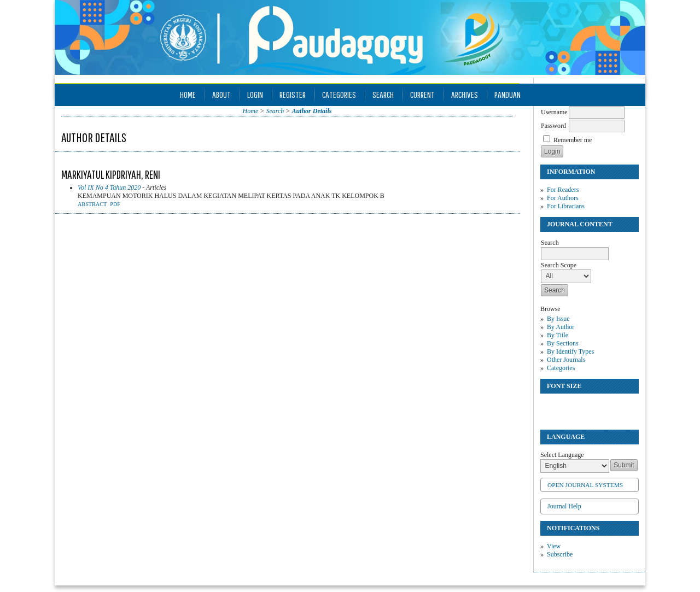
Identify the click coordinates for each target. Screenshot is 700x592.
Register (293, 94)
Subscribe (560, 554)
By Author (561, 327)
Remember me (573, 140)
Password (553, 126)
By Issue (558, 319)
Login (255, 94)
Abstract (92, 204)
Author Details (311, 111)
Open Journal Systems (585, 485)
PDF (115, 204)
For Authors (563, 198)
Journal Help (564, 506)
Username (554, 112)
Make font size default (568, 406)
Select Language (562, 455)
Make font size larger (585, 406)
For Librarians (566, 206)
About (221, 94)
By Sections (563, 343)
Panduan (507, 94)
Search (383, 94)
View (554, 546)
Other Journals (566, 360)
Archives (465, 94)
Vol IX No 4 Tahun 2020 (109, 187)
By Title (558, 335)
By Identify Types (570, 351)
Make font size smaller (550, 406)
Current (422, 94)
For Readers (563, 190)
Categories (561, 368)
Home (188, 94)
